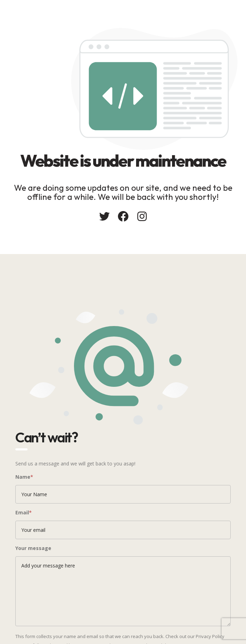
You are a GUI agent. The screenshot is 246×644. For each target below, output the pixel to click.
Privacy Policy (210, 636)
